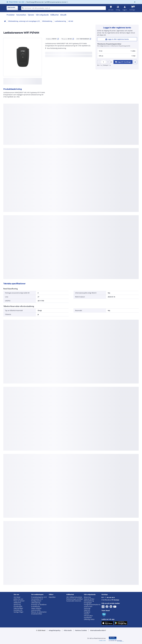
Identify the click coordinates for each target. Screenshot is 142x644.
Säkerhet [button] (87, 610)
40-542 (71, 21)
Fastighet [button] (87, 612)
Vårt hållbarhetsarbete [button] (74, 597)
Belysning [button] (87, 597)
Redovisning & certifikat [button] (75, 599)
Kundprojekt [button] (18, 606)
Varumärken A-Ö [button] (37, 599)
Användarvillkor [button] (37, 614)
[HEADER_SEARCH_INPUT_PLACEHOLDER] (64, 8)
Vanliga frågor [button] (18, 612)
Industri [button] (87, 614)
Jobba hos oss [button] (18, 599)
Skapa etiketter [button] (36, 608)
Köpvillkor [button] (52, 597)
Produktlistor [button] (36, 606)
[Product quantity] (103, 62)
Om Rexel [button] (17, 597)
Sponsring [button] (17, 605)
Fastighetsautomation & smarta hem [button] (92, 606)
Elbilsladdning (47, 21)
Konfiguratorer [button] (36, 601)
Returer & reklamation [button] (39, 612)
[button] (117, 51)
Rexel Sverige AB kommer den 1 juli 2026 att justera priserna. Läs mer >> (47, 2)
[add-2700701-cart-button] (123, 62)
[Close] (134, 2)
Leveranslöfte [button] (36, 610)
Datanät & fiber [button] (89, 599)
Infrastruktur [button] (88, 616)
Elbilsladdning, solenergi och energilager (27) (24, 21)
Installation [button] (88, 618)
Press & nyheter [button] (19, 601)
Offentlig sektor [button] (89, 619)
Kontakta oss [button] (18, 610)
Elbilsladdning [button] (89, 601)
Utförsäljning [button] (36, 603)
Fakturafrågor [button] (18, 608)
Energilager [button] (88, 603)
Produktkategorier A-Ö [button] (39, 597)
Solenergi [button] (87, 608)
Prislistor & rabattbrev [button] (39, 605)
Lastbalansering (60, 21)
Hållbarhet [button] (17, 603)
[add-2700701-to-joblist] (135, 62)
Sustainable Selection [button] (74, 601)
